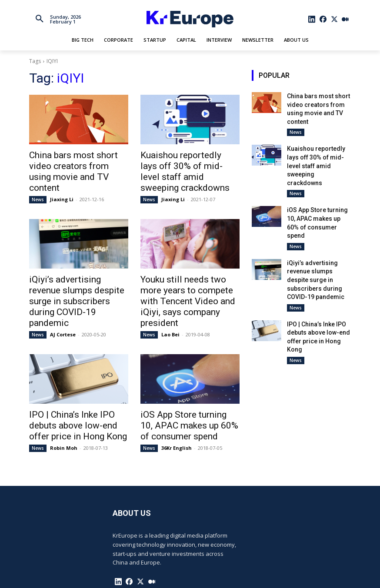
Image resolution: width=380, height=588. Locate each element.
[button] (40, 19)
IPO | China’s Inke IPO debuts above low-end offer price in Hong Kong (75, 393)
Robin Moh (64, 413)
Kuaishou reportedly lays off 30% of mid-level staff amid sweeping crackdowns (187, 164)
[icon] (312, 19)
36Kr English (177, 413)
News (38, 185)
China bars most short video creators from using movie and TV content (75, 164)
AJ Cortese (63, 304)
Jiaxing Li (62, 184)
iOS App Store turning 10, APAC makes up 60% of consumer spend (181, 393)
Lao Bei (170, 304)
